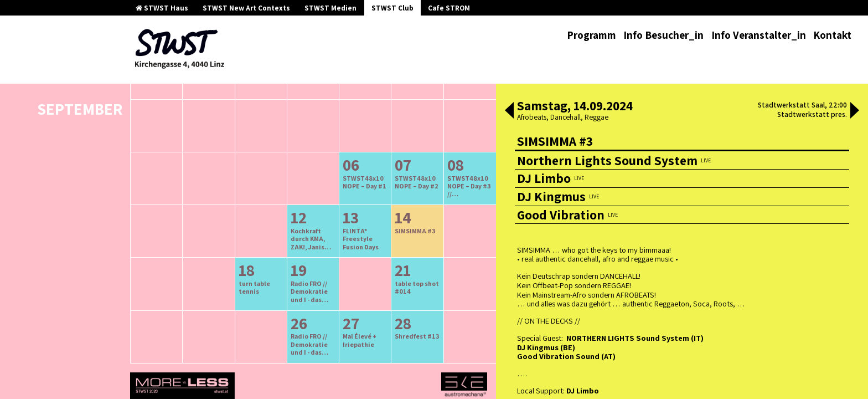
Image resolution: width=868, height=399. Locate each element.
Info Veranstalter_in (759, 35)
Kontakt (832, 35)
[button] (509, 111)
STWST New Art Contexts (246, 8)
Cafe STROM (449, 8)
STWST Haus (162, 8)
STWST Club (392, 8)
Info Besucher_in (663, 35)
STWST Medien (330, 8)
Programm (591, 35)
